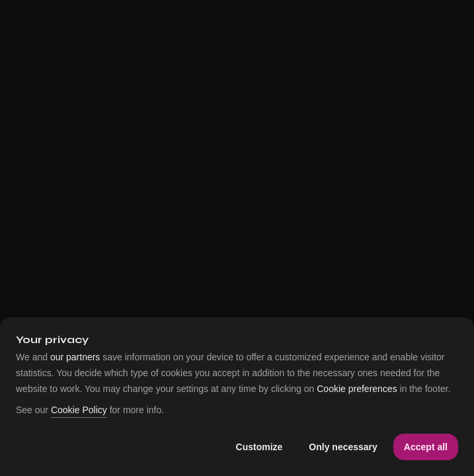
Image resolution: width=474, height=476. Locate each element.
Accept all (426, 447)
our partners (75, 357)
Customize (259, 447)
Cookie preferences (357, 389)
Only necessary (343, 447)
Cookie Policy (79, 410)
